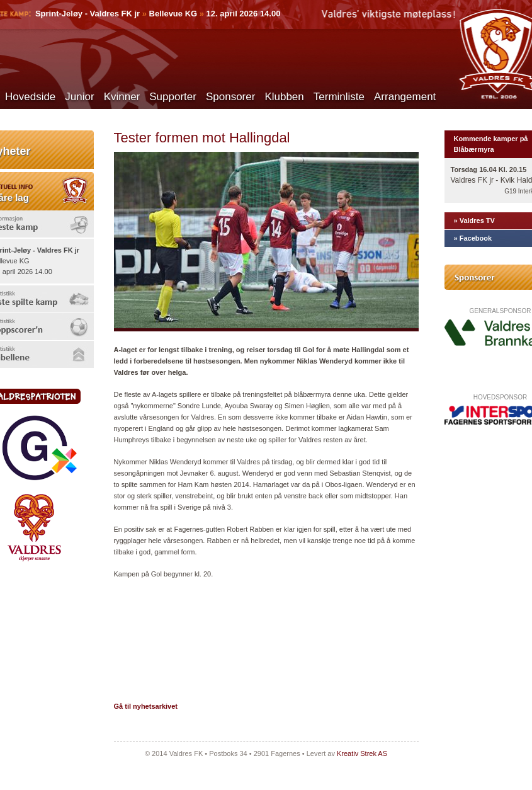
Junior (79, 97)
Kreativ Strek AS (362, 753)
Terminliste (339, 97)
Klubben (284, 97)
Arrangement (405, 97)
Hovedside (30, 97)
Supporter (173, 97)
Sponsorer (230, 97)
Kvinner (122, 97)
